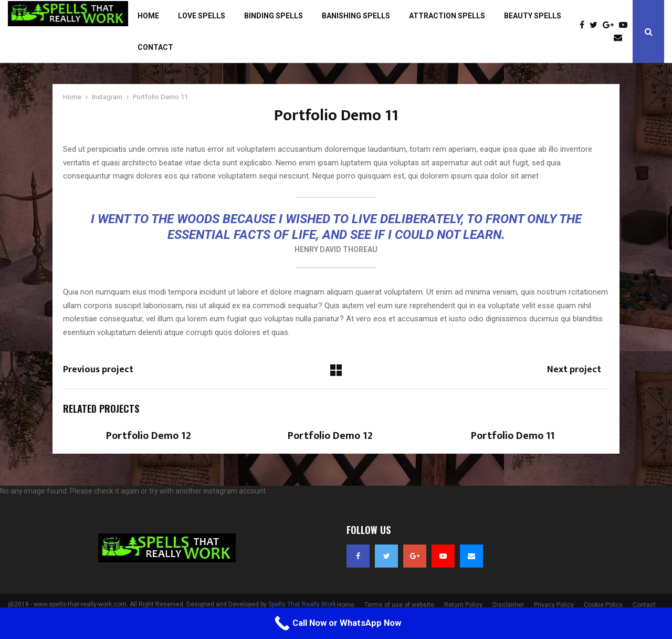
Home (148, 16)
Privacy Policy (554, 605)
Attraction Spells (447, 16)
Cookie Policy (603, 605)
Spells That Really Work (302, 604)
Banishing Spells (356, 16)
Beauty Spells (533, 16)
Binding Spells (274, 16)
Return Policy (463, 605)
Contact (155, 47)
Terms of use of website (399, 605)
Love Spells (202, 16)
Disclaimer (508, 605)
